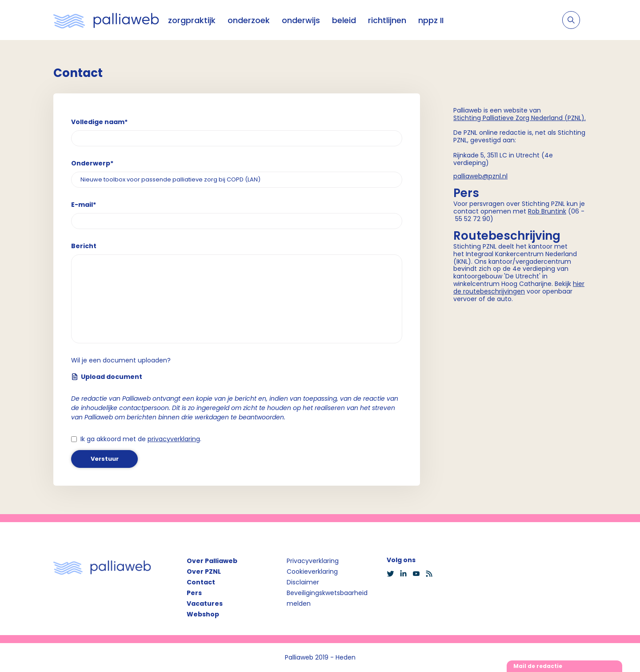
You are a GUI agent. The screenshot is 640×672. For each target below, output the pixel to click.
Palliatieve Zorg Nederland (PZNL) (534, 118)
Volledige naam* (99, 122)
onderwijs (301, 20)
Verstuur (105, 459)
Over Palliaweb (212, 561)
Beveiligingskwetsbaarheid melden (327, 598)
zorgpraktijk (192, 20)
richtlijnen (387, 20)
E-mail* (84, 205)
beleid (344, 20)
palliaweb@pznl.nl (480, 176)
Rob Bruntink (547, 211)
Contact (201, 582)
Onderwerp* (92, 163)
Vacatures (205, 604)
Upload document (107, 377)
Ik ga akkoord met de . (141, 439)
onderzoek (249, 20)
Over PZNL (204, 571)
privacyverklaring (174, 439)
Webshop (203, 614)
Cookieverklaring (312, 571)
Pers (194, 593)
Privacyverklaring (313, 561)
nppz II (431, 20)
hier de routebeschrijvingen (519, 288)
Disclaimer (303, 582)
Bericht (84, 246)
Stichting (468, 118)
